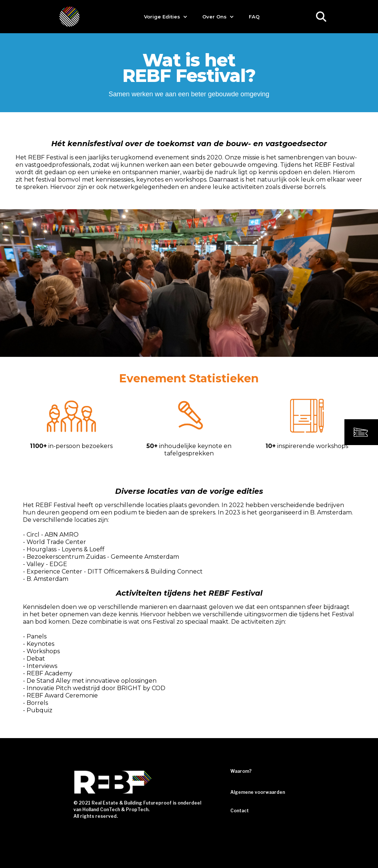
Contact (240, 811)
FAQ (254, 17)
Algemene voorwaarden (258, 792)
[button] (166, 17)
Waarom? (241, 771)
